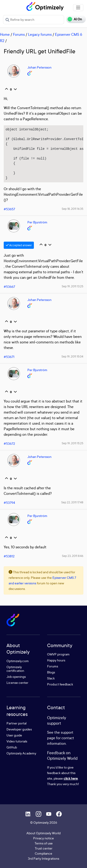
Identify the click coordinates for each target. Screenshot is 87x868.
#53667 (9, 287)
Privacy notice (43, 838)
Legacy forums (40, 34)
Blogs (51, 672)
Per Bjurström (37, 222)
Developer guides (19, 729)
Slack (51, 678)
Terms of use (44, 843)
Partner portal (16, 723)
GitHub (12, 747)
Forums (19, 34)
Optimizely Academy (21, 753)
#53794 (9, 503)
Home (5, 34)
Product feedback (60, 684)
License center (17, 683)
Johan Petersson (39, 67)
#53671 (9, 357)
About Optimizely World (43, 833)
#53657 (9, 209)
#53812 (9, 556)
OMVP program (58, 654)
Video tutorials (17, 741)
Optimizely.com (18, 661)
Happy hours (56, 660)
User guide (14, 735)
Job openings (16, 677)
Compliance (43, 853)
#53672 (9, 443)
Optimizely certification (15, 669)
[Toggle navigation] (78, 8)
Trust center (44, 848)
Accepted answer (19, 245)
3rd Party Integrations (43, 858)
